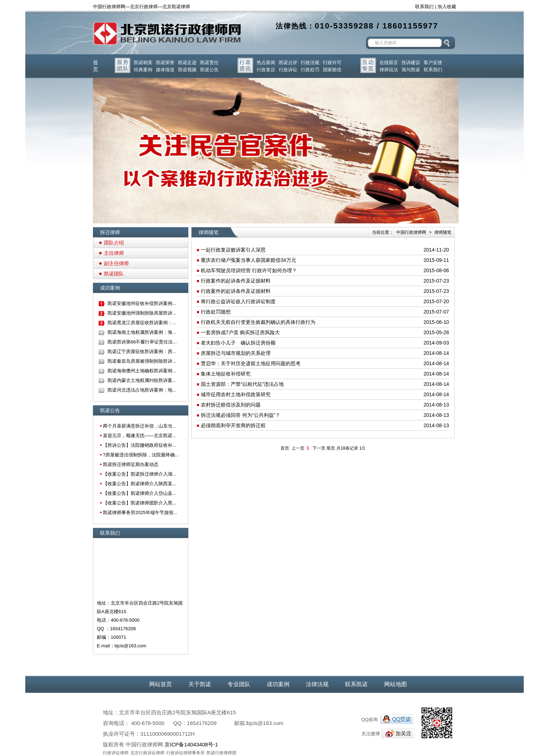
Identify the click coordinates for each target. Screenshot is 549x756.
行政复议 (266, 70)
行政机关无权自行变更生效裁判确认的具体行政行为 (258, 322)
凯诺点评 (288, 63)
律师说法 (389, 70)
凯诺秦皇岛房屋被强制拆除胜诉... (142, 361)
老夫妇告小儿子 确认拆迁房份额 (238, 343)
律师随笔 (443, 232)
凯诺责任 (209, 63)
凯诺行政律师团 (221, 753)
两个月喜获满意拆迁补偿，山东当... (140, 426)
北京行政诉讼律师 (147, 753)
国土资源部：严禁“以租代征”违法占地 (242, 384)
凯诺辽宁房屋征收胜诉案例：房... (142, 351)
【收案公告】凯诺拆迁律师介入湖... (140, 474)
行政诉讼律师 (116, 753)
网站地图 (396, 684)
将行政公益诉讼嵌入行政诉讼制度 (238, 301)
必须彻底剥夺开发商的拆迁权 (233, 425)
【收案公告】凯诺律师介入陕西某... (140, 484)
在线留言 (389, 63)
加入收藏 (447, 7)
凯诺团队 (114, 274)
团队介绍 (114, 243)
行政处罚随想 (216, 312)
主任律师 (114, 253)
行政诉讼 (288, 70)
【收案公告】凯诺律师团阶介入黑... (140, 503)
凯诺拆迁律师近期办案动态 (131, 464)
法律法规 (317, 684)
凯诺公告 (209, 70)
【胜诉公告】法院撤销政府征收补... (140, 445)
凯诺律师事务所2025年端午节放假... (140, 512)
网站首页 (161, 684)
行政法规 (310, 63)
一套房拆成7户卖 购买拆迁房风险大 (240, 332)
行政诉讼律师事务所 (185, 753)
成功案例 (278, 684)
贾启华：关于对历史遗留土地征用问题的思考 (251, 363)
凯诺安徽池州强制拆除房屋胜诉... (142, 313)
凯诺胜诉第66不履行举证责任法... (142, 342)
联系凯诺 (356, 684)
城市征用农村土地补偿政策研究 (236, 394)
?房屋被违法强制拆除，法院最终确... (141, 455)
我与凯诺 (411, 70)
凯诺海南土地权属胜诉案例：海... (142, 332)
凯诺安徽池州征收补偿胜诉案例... (142, 303)
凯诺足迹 (187, 63)
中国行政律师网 (411, 232)
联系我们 (424, 7)
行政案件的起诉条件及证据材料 (236, 281)
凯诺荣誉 (165, 63)
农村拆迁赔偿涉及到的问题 (231, 405)
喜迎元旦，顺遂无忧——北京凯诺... (140, 436)
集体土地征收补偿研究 (226, 374)
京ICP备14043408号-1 (191, 744)
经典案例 (143, 70)
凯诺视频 (187, 70)
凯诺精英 (143, 63)
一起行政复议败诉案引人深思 (233, 250)
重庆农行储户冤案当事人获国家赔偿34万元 (249, 260)
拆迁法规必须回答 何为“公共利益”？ (240, 415)
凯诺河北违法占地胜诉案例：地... (142, 390)
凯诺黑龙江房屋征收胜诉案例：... (142, 323)
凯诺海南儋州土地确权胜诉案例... (142, 371)
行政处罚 (310, 70)
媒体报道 (165, 70)
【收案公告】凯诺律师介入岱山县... (140, 493)
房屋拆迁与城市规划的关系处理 (236, 353)
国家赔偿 (332, 70)
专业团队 (239, 684)
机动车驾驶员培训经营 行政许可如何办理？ (249, 270)
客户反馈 (433, 63)
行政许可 (332, 63)
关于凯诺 (200, 684)
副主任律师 (116, 263)
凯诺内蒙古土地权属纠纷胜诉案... (142, 380)
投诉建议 (411, 63)
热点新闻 (266, 63)
